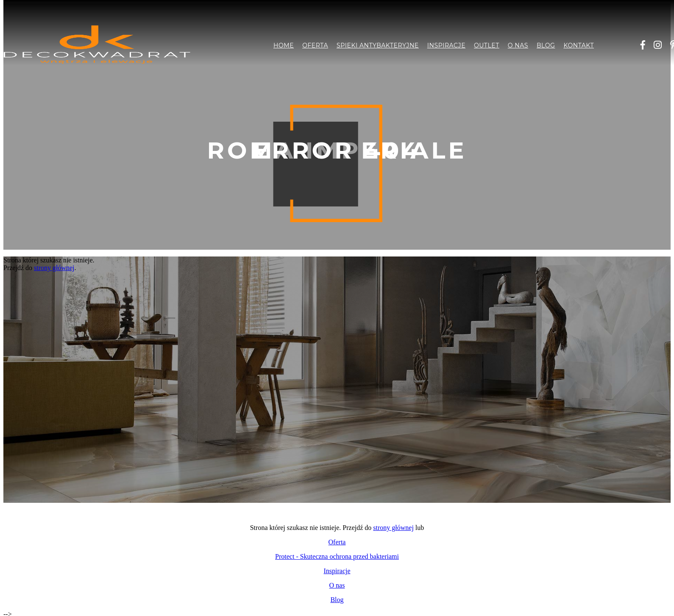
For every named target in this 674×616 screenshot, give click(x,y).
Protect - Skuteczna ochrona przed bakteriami (337, 556)
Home (284, 45)
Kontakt (579, 45)
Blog (546, 45)
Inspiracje (446, 45)
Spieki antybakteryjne (378, 45)
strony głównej (54, 268)
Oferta (315, 45)
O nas (518, 45)
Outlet (487, 45)
